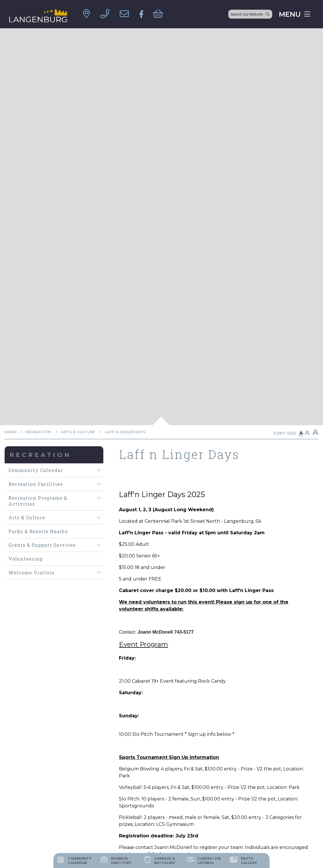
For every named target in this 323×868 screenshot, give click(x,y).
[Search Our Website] (250, 14)
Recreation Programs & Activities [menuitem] (38, 501)
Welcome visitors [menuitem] (31, 573)
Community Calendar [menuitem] (36, 470)
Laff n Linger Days (125, 432)
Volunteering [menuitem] (26, 559)
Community (80, 860)
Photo (249, 860)
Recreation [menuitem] (40, 455)
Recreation (39, 432)
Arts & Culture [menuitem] (27, 517)
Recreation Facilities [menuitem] (36, 484)
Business (121, 860)
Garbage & (165, 860)
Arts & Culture (79, 432)
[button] (99, 471)
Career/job (209, 860)
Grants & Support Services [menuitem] (42, 545)
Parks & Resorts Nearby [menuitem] (38, 531)
